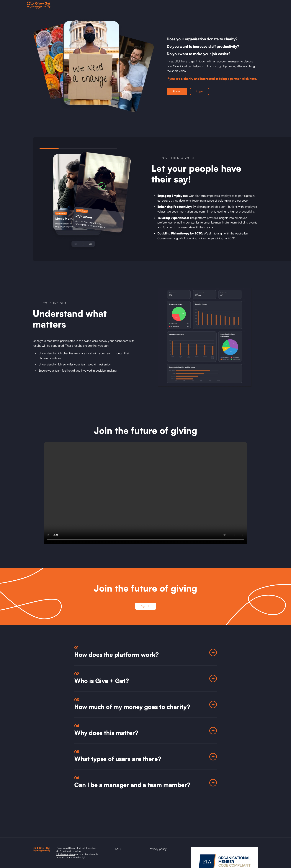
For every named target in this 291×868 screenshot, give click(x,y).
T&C (118, 849)
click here (249, 79)
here (184, 61)
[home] (39, 5)
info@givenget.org (66, 854)
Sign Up (146, 606)
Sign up (177, 91)
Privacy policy (158, 849)
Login (200, 91)
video (182, 71)
